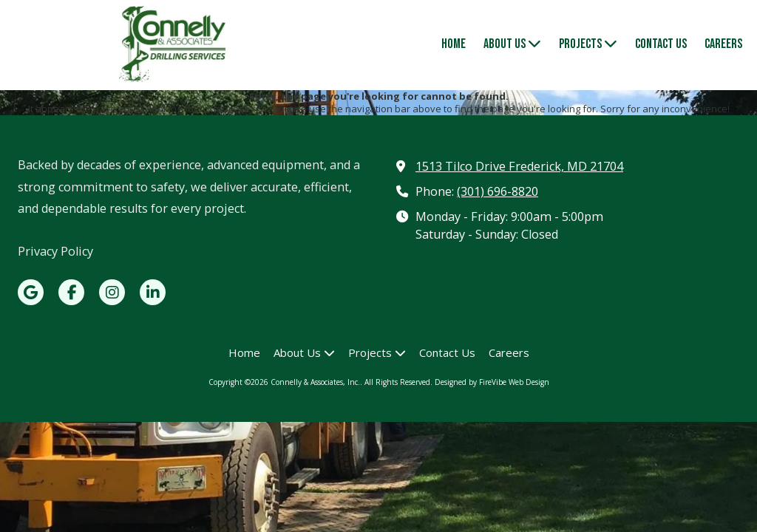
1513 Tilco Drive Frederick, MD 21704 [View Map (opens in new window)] (519, 166)
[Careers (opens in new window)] (723, 45)
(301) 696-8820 (498, 191)
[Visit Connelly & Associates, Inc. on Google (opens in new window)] (31, 292)
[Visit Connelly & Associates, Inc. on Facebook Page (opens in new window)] (71, 292)
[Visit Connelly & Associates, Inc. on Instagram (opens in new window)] (112, 292)
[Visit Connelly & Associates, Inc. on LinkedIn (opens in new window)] (153, 292)
